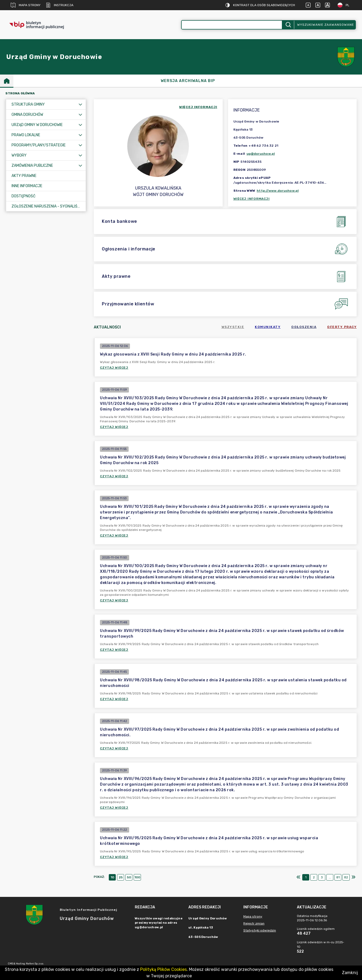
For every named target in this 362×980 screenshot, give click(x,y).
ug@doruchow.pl (261, 154)
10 (112, 877)
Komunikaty (268, 327)
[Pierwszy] (298, 877)
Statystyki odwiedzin (260, 930)
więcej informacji (198, 107)
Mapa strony (26, 5)
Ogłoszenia (304, 327)
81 (338, 877)
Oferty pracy (342, 327)
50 (129, 877)
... (330, 877)
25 (121, 877)
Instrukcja (60, 5)
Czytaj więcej (114, 368)
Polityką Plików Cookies (163, 969)
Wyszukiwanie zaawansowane (326, 25)
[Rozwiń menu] (80, 104)
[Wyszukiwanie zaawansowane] (232, 25)
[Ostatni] (353, 877)
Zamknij (350, 973)
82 (346, 877)
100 (137, 877)
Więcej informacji (252, 199)
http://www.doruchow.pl (278, 191)
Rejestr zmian (254, 923)
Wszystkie (233, 327)
